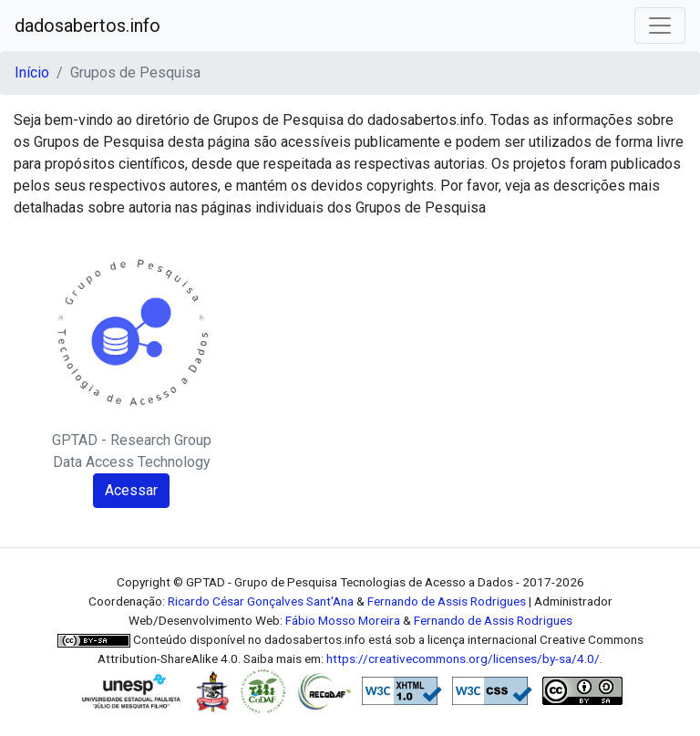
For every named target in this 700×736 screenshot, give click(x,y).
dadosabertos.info (87, 26)
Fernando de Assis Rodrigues (447, 601)
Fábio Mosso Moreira (343, 620)
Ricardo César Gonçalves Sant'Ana (261, 601)
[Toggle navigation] (660, 26)
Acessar (131, 490)
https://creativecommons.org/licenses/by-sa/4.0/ (463, 658)
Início (32, 73)
